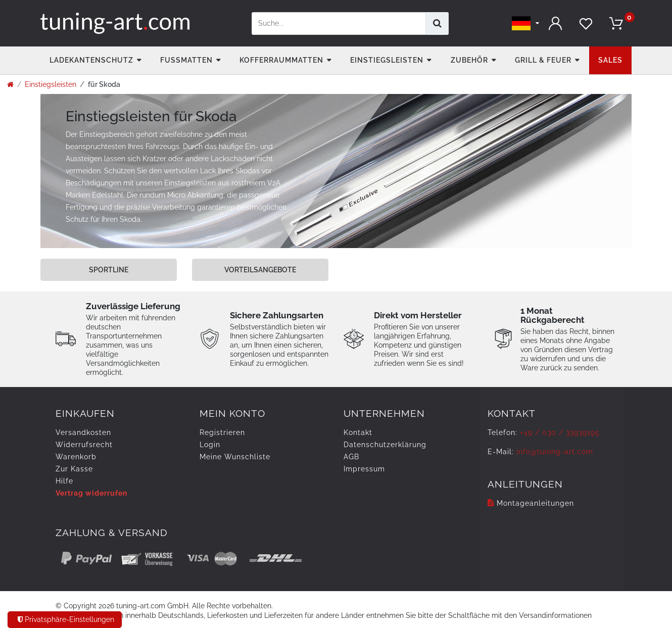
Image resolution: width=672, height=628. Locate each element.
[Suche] (437, 23)
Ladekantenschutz (91, 60)
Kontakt (358, 432)
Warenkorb (76, 457)
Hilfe (64, 481)
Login (210, 445)
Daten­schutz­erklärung (385, 445)
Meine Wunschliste (235, 457)
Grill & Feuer (543, 60)
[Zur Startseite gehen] (10, 84)
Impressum (364, 469)
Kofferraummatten (281, 60)
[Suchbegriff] (339, 23)
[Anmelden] (556, 23)
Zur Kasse (74, 469)
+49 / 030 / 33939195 (560, 432)
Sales (610, 60)
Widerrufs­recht (84, 445)
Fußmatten (186, 60)
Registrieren (222, 432)
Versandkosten (83, 432)
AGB (351, 457)
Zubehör (469, 60)
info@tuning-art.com (555, 452)
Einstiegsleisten (387, 60)
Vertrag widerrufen (91, 493)
